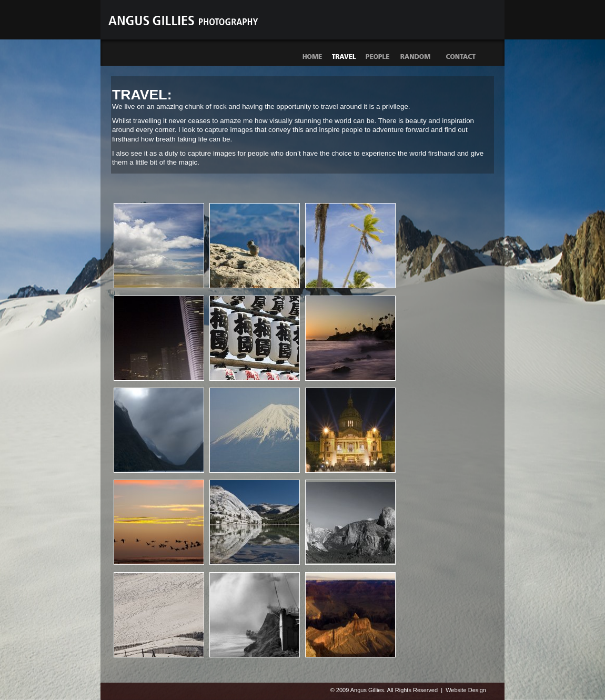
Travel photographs (344, 57)
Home (312, 57)
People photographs (378, 57)
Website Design (466, 690)
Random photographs (421, 57)
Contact (461, 57)
